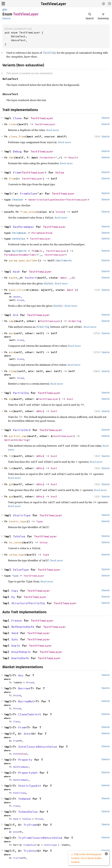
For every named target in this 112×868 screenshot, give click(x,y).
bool (70, 399)
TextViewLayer (53, 4)
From (16, 172)
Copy (15, 591)
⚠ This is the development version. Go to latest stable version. (86, 858)
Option (9, 440)
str (40, 251)
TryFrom (30, 825)
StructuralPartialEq (28, 603)
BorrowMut (26, 701)
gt (11, 484)
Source (6, 18)
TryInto (30, 851)
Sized (20, 300)
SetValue (19, 239)
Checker (18, 200)
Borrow (23, 688)
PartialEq (21, 393)
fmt (11, 157)
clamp (13, 371)
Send (15, 633)
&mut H (72, 290)
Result (73, 157)
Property (25, 760)
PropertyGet (28, 773)
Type (40, 521)
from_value (28, 212)
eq (11, 399)
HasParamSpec (23, 227)
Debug (17, 151)
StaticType (22, 515)
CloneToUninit (30, 714)
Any (21, 675)
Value (60, 172)
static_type (18, 521)
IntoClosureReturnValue (38, 747)
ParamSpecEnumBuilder (20, 255)
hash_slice (17, 290)
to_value (15, 542)
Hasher (30, 278)
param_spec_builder (23, 260)
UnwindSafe (20, 658)
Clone (17, 118)
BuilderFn (19, 251)
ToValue (19, 536)
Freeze (17, 621)
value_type (17, 555)
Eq (13, 597)
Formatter (47, 157)
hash (12, 278)
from (12, 178)
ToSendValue (28, 812)
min (11, 352)
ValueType (21, 570)
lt (11, 456)
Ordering (75, 321)
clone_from (17, 136)
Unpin (16, 646)
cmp (11, 321)
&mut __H (67, 278)
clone (13, 124)
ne (11, 411)
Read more (53, 130)
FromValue (28, 194)
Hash (16, 272)
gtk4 (5, 10)
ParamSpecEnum (42, 233)
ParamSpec (19, 233)
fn (33, 251)
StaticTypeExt (30, 786)
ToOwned (24, 799)
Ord (16, 315)
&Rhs (40, 411)
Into (27, 734)
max (11, 333)
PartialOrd (22, 430)
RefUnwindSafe (23, 627)
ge (11, 496)
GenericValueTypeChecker (47, 200)
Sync (15, 639)
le (11, 468)
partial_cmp (18, 436)
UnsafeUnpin (21, 652)
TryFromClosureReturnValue (40, 838)
